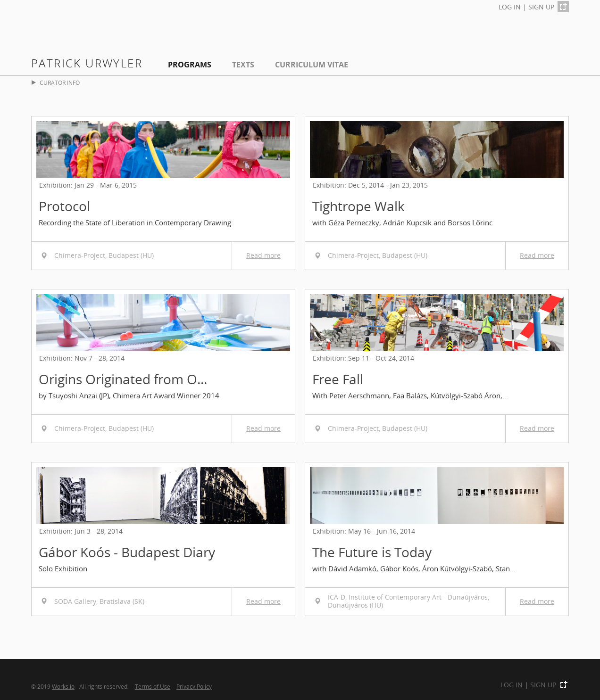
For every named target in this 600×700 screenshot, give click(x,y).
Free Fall (338, 379)
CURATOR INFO (56, 83)
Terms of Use (153, 686)
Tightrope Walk (358, 206)
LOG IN (510, 7)
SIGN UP (541, 7)
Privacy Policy (194, 686)
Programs (190, 65)
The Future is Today (372, 552)
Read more (263, 255)
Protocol (64, 206)
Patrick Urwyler (87, 63)
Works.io (63, 686)
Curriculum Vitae (312, 65)
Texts (243, 65)
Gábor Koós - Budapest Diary (127, 552)
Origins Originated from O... (123, 379)
